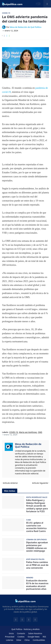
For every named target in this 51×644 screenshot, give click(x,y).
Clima (27, 640)
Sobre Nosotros (35, 633)
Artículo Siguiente (40, 483)
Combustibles (39, 640)
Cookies (21, 637)
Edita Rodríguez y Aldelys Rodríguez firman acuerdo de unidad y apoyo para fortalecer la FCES (37, 506)
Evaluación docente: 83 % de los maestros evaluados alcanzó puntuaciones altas (37, 585)
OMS (40, 432)
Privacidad (10, 637)
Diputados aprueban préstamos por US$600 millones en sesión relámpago (37, 547)
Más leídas (10, 491)
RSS (44, 637)
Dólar (19, 640)
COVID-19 (14, 432)
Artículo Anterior (10, 483)
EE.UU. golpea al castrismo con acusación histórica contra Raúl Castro (36, 527)
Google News (34, 637)
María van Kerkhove (28, 432)
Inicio (11, 633)
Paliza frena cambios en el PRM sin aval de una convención (37, 565)
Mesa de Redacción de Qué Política (28, 445)
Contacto (21, 633)
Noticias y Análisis (32, 629)
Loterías (10, 640)
